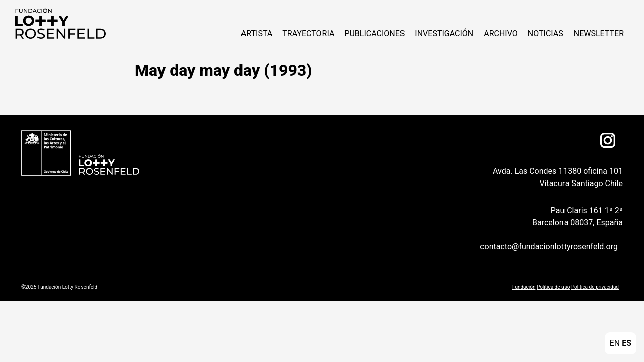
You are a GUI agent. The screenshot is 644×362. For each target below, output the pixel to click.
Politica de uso (553, 287)
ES (627, 343)
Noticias (546, 33)
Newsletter (599, 33)
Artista (257, 33)
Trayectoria (308, 33)
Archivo (501, 33)
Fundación (524, 287)
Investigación (444, 33)
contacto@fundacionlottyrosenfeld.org (549, 247)
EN (615, 343)
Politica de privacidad (595, 287)
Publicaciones (374, 33)
